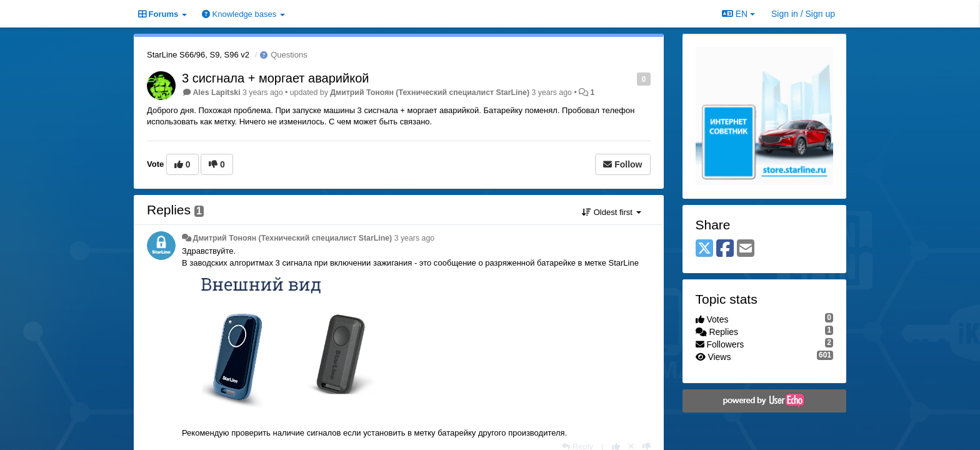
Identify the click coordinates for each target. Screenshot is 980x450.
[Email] (746, 249)
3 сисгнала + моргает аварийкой (275, 78)
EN (738, 14)
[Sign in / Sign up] (803, 14)
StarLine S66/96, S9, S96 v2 (198, 55)
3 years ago (415, 238)
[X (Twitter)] (704, 249)
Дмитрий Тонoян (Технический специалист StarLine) (430, 92)
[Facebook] (725, 249)
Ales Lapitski (216, 92)
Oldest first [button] (611, 212)
